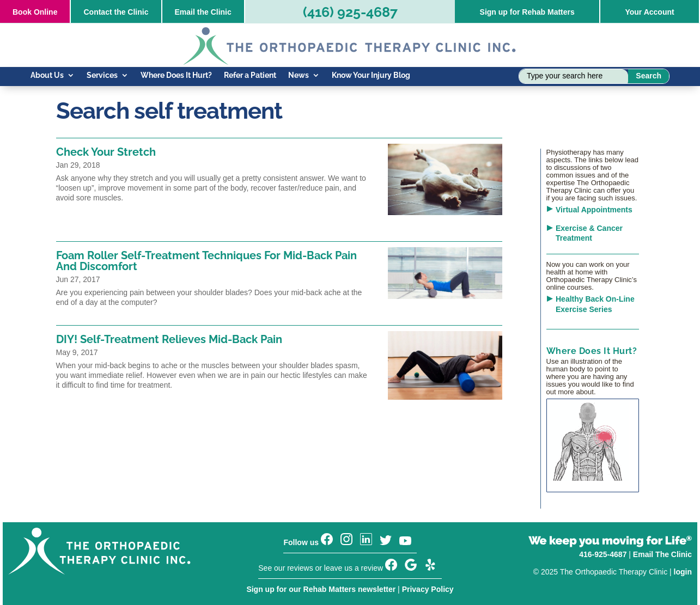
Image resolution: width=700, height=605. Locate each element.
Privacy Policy (428, 589)
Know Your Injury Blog (371, 75)
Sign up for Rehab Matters (527, 12)
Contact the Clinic (116, 12)
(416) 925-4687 (350, 12)
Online (35, 12)
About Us (47, 75)
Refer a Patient (250, 75)
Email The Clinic (662, 554)
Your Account (649, 12)
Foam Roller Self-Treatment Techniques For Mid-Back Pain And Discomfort (206, 261)
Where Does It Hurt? (176, 75)
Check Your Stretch (106, 152)
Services (102, 75)
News (299, 75)
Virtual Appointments (594, 210)
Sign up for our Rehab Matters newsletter (321, 589)
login (683, 572)
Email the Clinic (203, 12)
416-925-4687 (603, 554)
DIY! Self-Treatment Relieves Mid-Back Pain (169, 339)
